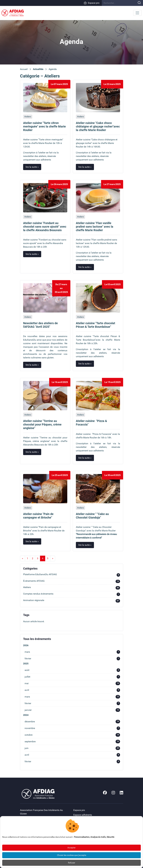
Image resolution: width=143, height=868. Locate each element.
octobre (72, 735)
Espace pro (92, 3)
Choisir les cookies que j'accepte (72, 855)
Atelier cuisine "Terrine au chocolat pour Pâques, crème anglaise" (42, 424)
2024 (26, 715)
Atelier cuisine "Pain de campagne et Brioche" (38, 516)
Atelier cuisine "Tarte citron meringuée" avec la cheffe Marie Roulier (44, 126)
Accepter (71, 848)
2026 (26, 645)
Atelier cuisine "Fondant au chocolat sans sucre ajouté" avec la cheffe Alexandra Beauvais (45, 227)
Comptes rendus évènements (72, 594)
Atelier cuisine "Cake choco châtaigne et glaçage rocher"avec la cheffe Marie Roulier (98, 126)
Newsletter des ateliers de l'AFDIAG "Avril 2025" (40, 325)
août (72, 670)
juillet (72, 677)
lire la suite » (32, 167)
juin (72, 748)
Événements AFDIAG (72, 581)
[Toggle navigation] (137, 13)
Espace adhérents (83, 815)
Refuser (72, 863)
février (72, 659)
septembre (72, 742)
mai (72, 683)
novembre (72, 728)
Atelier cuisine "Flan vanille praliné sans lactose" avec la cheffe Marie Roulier (95, 227)
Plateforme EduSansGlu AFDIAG (72, 575)
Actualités (38, 69)
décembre (72, 722)
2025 (26, 664)
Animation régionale (72, 601)
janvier (72, 710)
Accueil (24, 69)
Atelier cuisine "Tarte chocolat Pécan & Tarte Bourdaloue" (96, 325)
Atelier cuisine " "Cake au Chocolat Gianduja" (92, 516)
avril (72, 690)
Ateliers (28, 117)
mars (72, 652)
